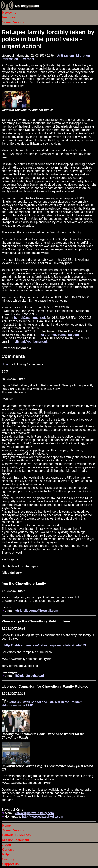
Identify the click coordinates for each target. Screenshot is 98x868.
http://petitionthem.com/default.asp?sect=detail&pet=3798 (46, 645)
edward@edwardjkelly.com (34, 813)
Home (6, 826)
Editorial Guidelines (16, 835)
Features (9, 17)
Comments (13, 356)
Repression (10, 59)
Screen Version (13, 22)
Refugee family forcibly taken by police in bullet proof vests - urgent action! (48, 39)
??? (5, 372)
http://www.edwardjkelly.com (43, 817)
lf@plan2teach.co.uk (30, 676)
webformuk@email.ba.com (60, 335)
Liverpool (27, 59)
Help (6, 854)
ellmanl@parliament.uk (31, 342)
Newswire (9, 13)
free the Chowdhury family (24, 584)
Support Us (10, 864)
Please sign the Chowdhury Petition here (36, 621)
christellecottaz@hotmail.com (37, 611)
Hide (5, 364)
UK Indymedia (27, 6)
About (7, 845)
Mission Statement (16, 840)
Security (8, 859)
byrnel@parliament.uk (30, 318)
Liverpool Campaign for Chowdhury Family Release (45, 686)
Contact (8, 850)
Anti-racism (65, 55)
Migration (83, 55)
